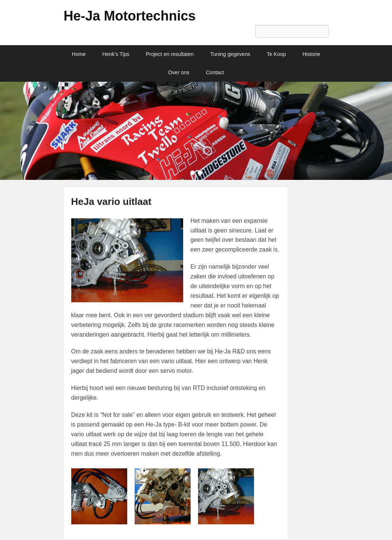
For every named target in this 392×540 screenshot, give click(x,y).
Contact (215, 72)
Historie (311, 54)
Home (79, 54)
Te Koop (276, 54)
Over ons (179, 72)
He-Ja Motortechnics (130, 16)
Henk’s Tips (116, 54)
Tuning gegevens (230, 54)
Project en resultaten (170, 54)
